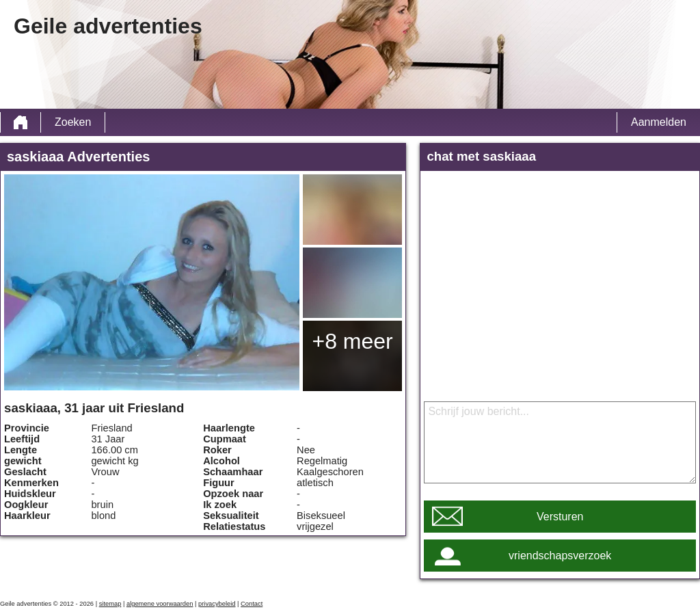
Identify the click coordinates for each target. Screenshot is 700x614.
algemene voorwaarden (160, 604)
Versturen (560, 517)
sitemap (110, 604)
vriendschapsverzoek (560, 556)
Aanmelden (659, 122)
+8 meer (352, 341)
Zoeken (73, 122)
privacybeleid (217, 604)
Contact (252, 604)
